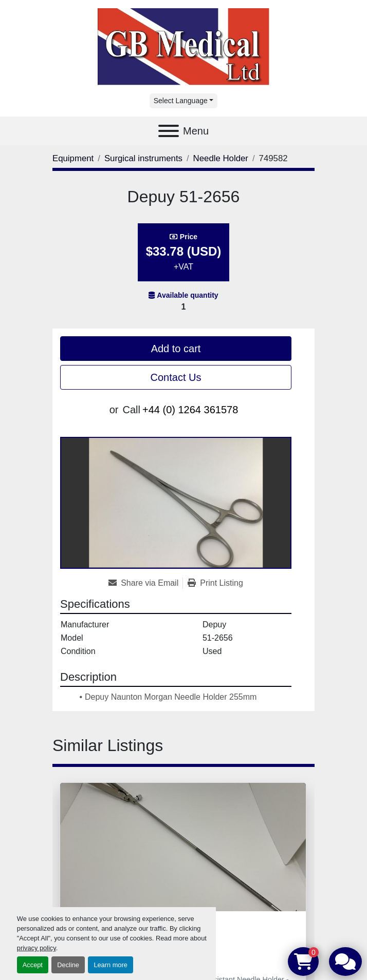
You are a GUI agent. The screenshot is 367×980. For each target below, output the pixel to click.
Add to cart (176, 349)
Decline (68, 965)
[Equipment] (73, 158)
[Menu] (169, 131)
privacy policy (36, 948)
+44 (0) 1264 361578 (190, 410)
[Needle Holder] (221, 158)
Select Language (181, 101)
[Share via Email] (145, 583)
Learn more (110, 965)
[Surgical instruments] (143, 158)
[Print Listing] (215, 583)
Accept (33, 965)
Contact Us (176, 377)
